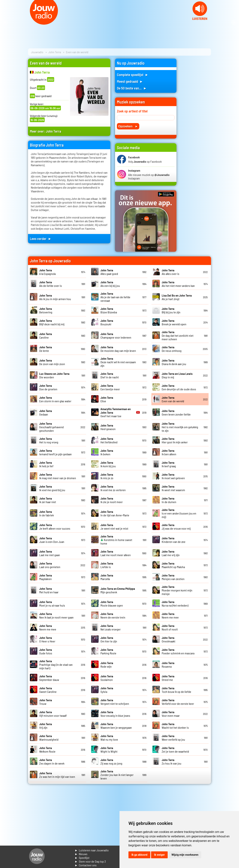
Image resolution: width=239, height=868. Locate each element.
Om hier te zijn (109, 639)
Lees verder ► (41, 239)
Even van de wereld (173, 399)
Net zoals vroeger (111, 627)
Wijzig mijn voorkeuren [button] (185, 855)
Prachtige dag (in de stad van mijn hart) (56, 665)
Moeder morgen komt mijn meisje (177, 590)
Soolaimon (107, 678)
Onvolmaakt (169, 639)
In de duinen (169, 500)
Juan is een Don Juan (52, 540)
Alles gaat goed (109, 272)
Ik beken (107, 452)
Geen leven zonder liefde (176, 413)
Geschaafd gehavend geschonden (51, 427)
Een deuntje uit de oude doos (179, 387)
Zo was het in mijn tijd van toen (57, 775)
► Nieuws (81, 854)
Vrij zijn (46, 726)
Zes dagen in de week (52, 762)
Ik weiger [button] (159, 855)
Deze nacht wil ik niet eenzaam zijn (118, 362)
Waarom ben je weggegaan (116, 726)
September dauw (49, 678)
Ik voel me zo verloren (113, 488)
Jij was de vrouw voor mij (176, 527)
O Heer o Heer (47, 639)
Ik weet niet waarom (173, 488)
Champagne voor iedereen (116, 336)
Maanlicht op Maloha (173, 565)
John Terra (55, 52)
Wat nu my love (109, 738)
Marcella (107, 577)
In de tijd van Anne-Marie (115, 513)
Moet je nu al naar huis (52, 604)
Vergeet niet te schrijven (115, 702)
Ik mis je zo (107, 476)
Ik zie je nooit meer (112, 500)
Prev (5, 22)
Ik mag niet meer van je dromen (58, 476)
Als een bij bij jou (110, 284)
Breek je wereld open (174, 322)
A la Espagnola (47, 272)
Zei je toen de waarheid (175, 750)
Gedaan (46, 413)
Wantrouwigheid (49, 738)
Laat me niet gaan (50, 553)
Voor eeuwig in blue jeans (115, 714)
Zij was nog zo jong (111, 762)
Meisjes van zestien (173, 577)
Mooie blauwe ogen (112, 604)
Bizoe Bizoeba (109, 310)
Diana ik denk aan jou (174, 362)
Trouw (46, 702)
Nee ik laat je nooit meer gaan (56, 616)
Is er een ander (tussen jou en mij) (179, 513)
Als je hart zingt (177, 297)
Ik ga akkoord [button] (139, 855)
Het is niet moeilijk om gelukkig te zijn (180, 427)
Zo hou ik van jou (172, 762)
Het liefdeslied (109, 440)
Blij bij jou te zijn (171, 310)
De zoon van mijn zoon (52, 362)
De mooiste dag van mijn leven (118, 349)
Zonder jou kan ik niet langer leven (117, 775)
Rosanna (168, 665)
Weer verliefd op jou (173, 738)
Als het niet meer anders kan (178, 284)
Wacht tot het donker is (175, 726)
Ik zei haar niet (48, 500)
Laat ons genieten (50, 565)
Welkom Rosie (47, 750)
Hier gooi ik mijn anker (175, 440)
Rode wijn (107, 665)
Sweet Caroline (48, 690)
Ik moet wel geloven (173, 476)
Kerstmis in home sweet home (116, 540)
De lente (46, 349)
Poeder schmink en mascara (178, 651)
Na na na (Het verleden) (175, 604)
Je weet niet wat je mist (114, 527)
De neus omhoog (172, 349)
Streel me (168, 678)
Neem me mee (170, 616)
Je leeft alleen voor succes (55, 527)
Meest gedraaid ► (130, 81)
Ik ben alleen (169, 452)
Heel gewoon (108, 427)
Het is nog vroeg (49, 440)
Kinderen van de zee (174, 540)
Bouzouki (107, 322)
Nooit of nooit (170, 627)
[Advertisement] (196, 115)
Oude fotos (46, 651)
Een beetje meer (110, 387)
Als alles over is (170, 272)
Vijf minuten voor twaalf (53, 714)
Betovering (46, 310)
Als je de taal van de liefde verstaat (115, 297)
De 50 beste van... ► (132, 88)
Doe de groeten (48, 387)
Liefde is (107, 565)
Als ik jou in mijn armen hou (55, 297)
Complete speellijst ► (133, 75)
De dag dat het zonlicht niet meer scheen (178, 335)
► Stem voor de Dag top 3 (90, 861)
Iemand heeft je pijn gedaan (55, 452)
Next (234, 22)
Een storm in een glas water (55, 399)
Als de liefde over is (51, 284)
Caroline (46, 336)
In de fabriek (46, 513)
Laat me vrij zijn (171, 553)
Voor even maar (171, 714)
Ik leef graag (169, 464)
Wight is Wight (109, 750)
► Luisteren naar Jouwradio (92, 850)
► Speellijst (82, 858)
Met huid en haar (49, 590)
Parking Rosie (108, 651)
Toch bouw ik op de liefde (176, 690)
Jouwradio (37, 52)
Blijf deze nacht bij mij (52, 322)
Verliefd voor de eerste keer (178, 702)
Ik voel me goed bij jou (52, 488)
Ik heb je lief (46, 464)
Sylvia (107, 690)
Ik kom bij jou (108, 464)
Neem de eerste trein (113, 616)
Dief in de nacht (110, 375)
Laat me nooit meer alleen (116, 553)
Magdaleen (46, 577)
